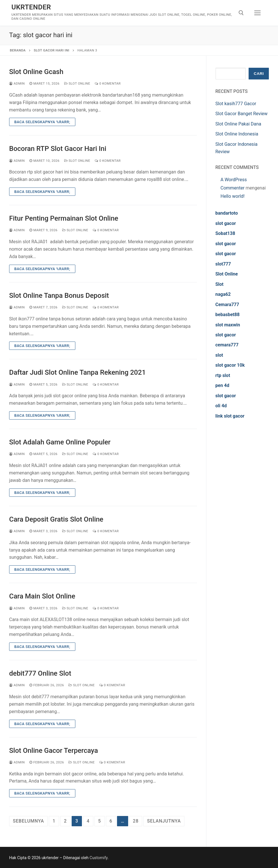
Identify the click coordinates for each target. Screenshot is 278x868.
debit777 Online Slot (40, 673)
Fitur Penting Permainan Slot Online (64, 218)
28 (136, 821)
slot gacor (226, 223)
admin (17, 83)
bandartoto (227, 213)
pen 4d (222, 385)
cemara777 (227, 345)
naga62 (223, 294)
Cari (259, 74)
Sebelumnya (28, 821)
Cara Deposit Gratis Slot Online (56, 519)
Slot (220, 284)
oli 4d (221, 406)
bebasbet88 (228, 315)
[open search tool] (241, 13)
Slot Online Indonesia (237, 134)
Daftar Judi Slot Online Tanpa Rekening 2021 (77, 372)
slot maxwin (228, 325)
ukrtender (31, 7)
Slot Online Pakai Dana (238, 124)
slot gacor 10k (230, 365)
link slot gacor (230, 416)
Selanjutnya (164, 821)
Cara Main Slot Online (42, 596)
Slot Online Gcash (36, 72)
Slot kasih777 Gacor (236, 104)
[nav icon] (257, 13)
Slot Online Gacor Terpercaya (54, 751)
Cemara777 (227, 305)
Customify (99, 858)
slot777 (223, 264)
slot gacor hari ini (52, 50)
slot (219, 355)
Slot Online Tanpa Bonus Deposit (59, 296)
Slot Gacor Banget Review (242, 114)
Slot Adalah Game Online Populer (60, 442)
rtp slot (223, 375)
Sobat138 (225, 233)
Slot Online (77, 83)
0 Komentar (108, 83)
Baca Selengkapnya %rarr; (42, 122)
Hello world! (233, 196)
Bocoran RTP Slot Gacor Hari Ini (58, 149)
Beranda (18, 50)
